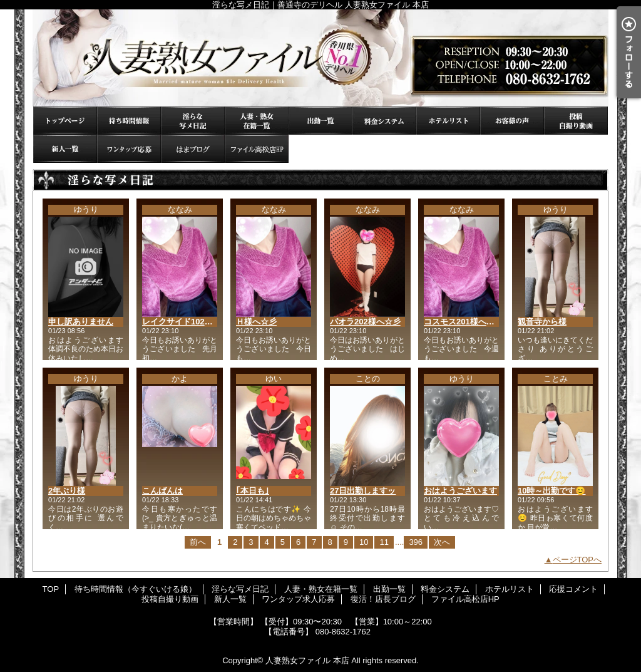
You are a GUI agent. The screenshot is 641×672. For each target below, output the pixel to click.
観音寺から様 (542, 322)
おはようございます (460, 491)
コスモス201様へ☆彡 (463, 322)
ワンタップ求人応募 (129, 149)
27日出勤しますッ (363, 491)
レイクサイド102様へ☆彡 (190, 322)
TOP (65, 121)
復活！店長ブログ (193, 149)
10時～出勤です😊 (551, 491)
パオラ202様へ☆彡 (365, 322)
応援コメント (512, 121)
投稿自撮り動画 (576, 121)
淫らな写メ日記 (193, 121)
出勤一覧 (320, 121)
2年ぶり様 (67, 491)
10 (364, 542)
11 (384, 542)
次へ (442, 542)
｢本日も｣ (253, 491)
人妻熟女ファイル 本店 (307, 660)
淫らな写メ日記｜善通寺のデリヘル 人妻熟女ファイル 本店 (320, 58)
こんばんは (162, 491)
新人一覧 (65, 149)
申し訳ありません (81, 322)
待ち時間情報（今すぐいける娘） (129, 121)
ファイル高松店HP (257, 149)
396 (416, 542)
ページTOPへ (577, 560)
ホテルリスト (448, 121)
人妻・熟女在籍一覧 (257, 121)
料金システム (384, 121)
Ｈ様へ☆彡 (256, 322)
